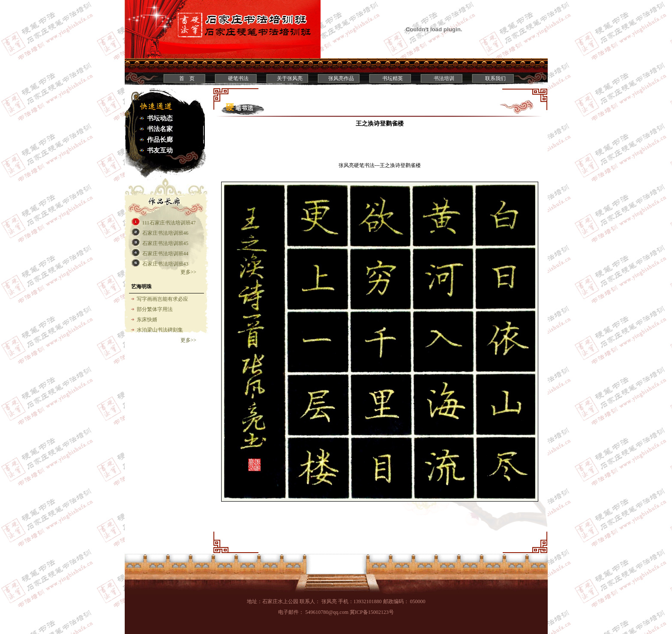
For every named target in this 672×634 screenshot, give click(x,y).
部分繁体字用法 (155, 309)
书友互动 (160, 150)
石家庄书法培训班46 (165, 233)
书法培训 (444, 78)
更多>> (189, 272)
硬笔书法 (238, 78)
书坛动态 (160, 118)
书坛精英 (393, 78)
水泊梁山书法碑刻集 (160, 330)
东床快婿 (147, 320)
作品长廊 (160, 140)
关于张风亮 (290, 78)
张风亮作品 (341, 78)
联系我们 (495, 78)
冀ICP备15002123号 (372, 612)
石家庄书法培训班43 (165, 264)
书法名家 (160, 129)
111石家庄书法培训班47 (169, 223)
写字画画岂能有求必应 (162, 299)
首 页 (187, 78)
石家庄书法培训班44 (165, 254)
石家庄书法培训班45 (165, 243)
